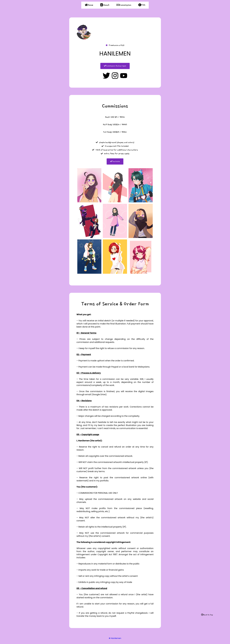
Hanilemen (115, 638)
